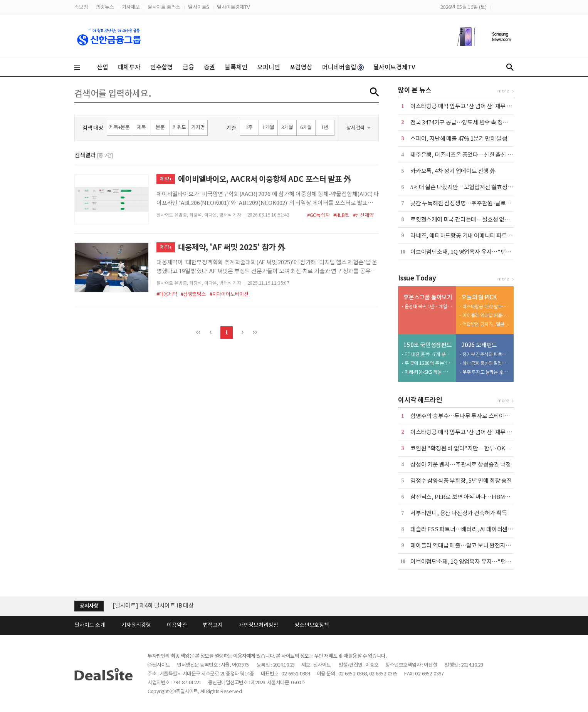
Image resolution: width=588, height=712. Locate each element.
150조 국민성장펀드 (428, 345)
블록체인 (236, 67)
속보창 (81, 7)
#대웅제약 (167, 294)
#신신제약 (363, 215)
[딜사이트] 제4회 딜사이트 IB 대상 (153, 605)
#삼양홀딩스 (193, 294)
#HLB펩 (341, 215)
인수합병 (162, 67)
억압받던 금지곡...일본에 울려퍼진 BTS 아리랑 (486, 324)
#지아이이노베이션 (229, 294)
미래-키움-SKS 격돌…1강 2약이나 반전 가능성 (428, 372)
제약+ (166, 179)
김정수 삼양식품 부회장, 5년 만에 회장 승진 (461, 481)
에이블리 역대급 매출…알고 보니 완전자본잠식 (486, 315)
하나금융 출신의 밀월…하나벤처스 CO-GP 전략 (486, 363)
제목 (141, 127)
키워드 (179, 127)
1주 (249, 127)
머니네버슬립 (343, 67)
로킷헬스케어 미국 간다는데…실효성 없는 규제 (466, 219)
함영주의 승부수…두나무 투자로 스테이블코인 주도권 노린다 (482, 416)
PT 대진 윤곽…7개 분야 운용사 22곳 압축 (428, 354)
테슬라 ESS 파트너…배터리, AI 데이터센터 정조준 (470, 529)
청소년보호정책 (312, 625)
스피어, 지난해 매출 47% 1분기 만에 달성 (459, 139)
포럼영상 (301, 67)
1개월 (268, 127)
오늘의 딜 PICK (479, 297)
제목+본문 (119, 127)
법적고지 (213, 625)
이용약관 (177, 625)
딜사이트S (199, 7)
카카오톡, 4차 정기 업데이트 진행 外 (453, 171)
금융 (188, 67)
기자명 (198, 127)
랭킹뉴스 (105, 7)
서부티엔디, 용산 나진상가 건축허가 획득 (459, 513)
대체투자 (129, 67)
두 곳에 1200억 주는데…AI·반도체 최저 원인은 (428, 363)
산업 (102, 67)
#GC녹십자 (318, 215)
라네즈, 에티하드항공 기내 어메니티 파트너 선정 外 (470, 236)
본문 (160, 127)
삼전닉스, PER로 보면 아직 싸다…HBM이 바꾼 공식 (472, 497)
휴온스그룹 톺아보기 (428, 297)
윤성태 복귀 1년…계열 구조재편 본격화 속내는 (428, 306)
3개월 (287, 127)
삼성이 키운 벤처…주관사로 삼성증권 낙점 (461, 464)
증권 (210, 67)
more (503, 91)
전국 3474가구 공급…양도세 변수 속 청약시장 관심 (470, 122)
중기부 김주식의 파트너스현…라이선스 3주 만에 (486, 354)
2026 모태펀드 (479, 345)
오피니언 (268, 67)
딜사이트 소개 (90, 625)
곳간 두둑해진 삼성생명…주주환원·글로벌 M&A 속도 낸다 (479, 203)
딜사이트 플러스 (164, 7)
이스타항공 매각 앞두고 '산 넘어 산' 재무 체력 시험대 (472, 106)
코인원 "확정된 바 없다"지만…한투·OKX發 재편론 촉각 (477, 448)
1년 (325, 127)
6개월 (306, 127)
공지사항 (89, 606)
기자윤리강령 (136, 625)
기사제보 (131, 7)
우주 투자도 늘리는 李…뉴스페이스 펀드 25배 (486, 372)
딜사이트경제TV (233, 7)
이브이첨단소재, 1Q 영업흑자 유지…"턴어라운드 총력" (476, 252)
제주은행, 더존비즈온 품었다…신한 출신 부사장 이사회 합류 (481, 155)
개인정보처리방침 (259, 625)
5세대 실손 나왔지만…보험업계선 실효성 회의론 (467, 187)
